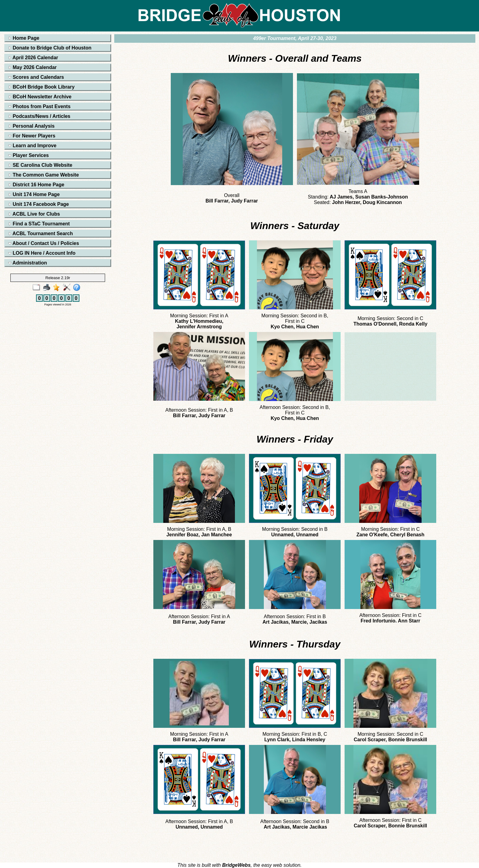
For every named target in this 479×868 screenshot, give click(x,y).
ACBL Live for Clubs (34, 214)
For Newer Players (32, 136)
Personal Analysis (31, 126)
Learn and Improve (32, 146)
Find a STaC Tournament (39, 224)
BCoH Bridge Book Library (41, 87)
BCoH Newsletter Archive (40, 97)
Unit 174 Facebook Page (39, 204)
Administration (28, 263)
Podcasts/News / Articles (39, 116)
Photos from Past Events (39, 106)
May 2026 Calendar (33, 67)
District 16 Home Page (36, 185)
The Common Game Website (44, 175)
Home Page (24, 38)
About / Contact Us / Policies (44, 243)
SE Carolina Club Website (40, 165)
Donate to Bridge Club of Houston (50, 48)
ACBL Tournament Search (41, 233)
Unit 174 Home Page (34, 194)
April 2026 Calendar (33, 58)
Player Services (29, 155)
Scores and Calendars (36, 77)
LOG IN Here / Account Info (42, 253)
